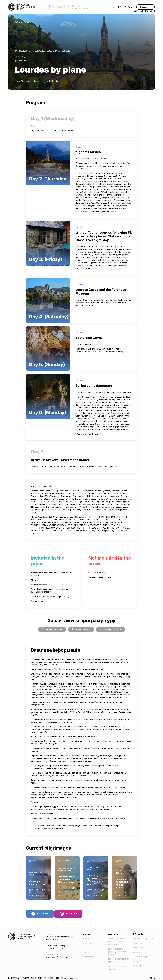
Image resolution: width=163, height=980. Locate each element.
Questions (138, 952)
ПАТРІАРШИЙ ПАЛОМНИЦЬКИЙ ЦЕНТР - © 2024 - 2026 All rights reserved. (44, 977)
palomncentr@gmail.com (75, 517)
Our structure (89, 943)
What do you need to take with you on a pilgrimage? (118, 942)
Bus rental (138, 943)
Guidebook (113, 934)
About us (87, 934)
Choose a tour (145, 7)
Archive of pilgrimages (143, 957)
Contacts (137, 966)
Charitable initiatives (142, 948)
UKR (111, 7)
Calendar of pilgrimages (33, 81)
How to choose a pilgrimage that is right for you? (118, 951)
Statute (87, 952)
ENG (116, 7)
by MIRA (151, 977)
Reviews (137, 961)
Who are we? (89, 939)
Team (86, 948)
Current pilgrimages (49, 848)
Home (18, 81)
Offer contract (90, 957)
